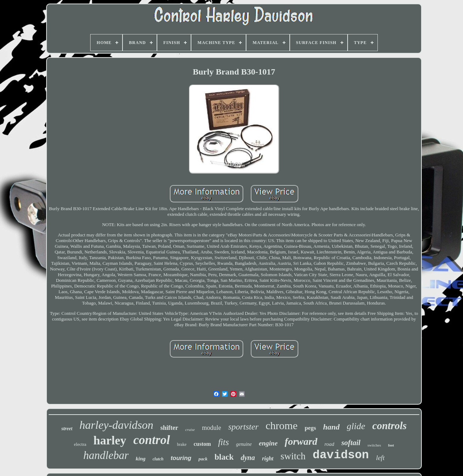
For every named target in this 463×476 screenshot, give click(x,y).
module (212, 428)
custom (202, 444)
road (329, 444)
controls (390, 426)
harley (110, 440)
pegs (310, 428)
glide (356, 426)
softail (351, 443)
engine (268, 443)
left (380, 458)
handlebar (106, 455)
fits (224, 442)
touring (181, 458)
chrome (282, 425)
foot (391, 445)
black (224, 457)
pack (203, 459)
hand (331, 427)
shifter (169, 428)
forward (301, 441)
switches (374, 445)
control (152, 440)
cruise (190, 430)
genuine (244, 444)
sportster (243, 427)
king (141, 459)
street (67, 429)
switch (293, 456)
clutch (158, 459)
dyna (248, 458)
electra (80, 444)
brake (182, 444)
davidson (341, 455)
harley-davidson (116, 425)
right (268, 458)
